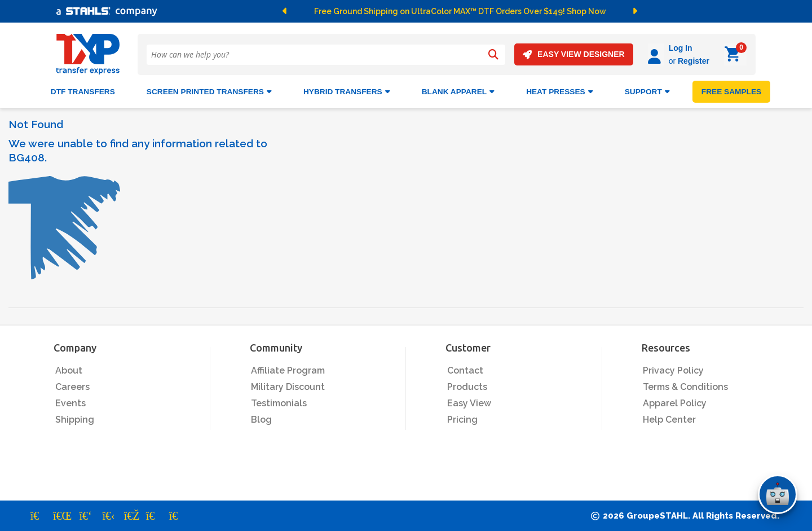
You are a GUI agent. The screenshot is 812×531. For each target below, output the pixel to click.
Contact (465, 370)
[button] (301, 11)
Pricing (462, 420)
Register (694, 61)
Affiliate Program (288, 370)
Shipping (75, 420)
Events (70, 403)
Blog (261, 420)
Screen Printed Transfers (209, 92)
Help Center (669, 420)
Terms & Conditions (685, 387)
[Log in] (656, 54)
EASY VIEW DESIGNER (574, 54)
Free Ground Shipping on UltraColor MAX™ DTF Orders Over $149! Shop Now (460, 11)
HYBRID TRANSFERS (347, 92)
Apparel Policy (675, 403)
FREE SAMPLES (731, 92)
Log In (681, 48)
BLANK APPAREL (458, 92)
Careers (72, 387)
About (69, 370)
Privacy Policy (673, 370)
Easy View (469, 403)
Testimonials (279, 403)
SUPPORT (647, 92)
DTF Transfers (83, 92)
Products (467, 387)
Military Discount (288, 387)
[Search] (493, 55)
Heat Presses (560, 92)
